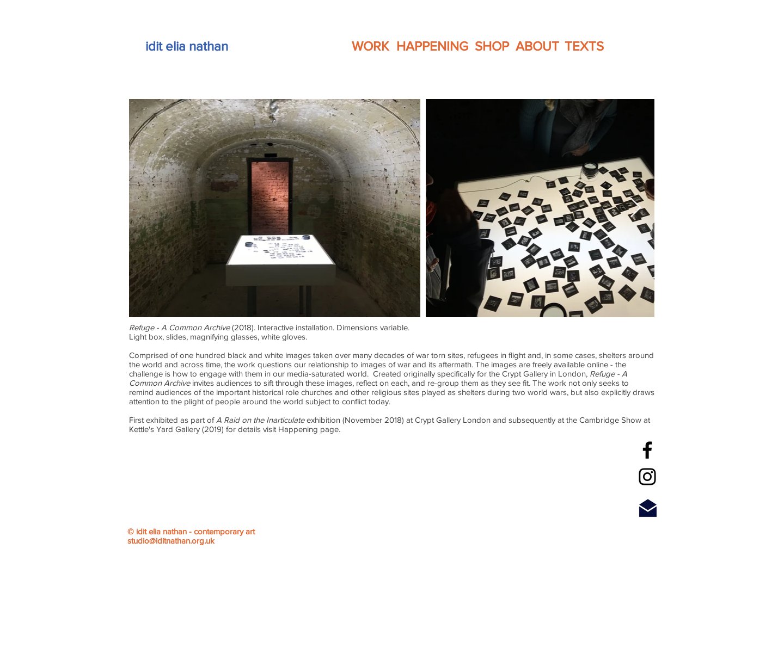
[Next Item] (636, 208)
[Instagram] (647, 477)
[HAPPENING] (432, 46)
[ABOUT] (537, 46)
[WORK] (370, 46)
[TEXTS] (584, 46)
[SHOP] (492, 46)
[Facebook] (647, 450)
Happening (299, 429)
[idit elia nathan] (186, 46)
